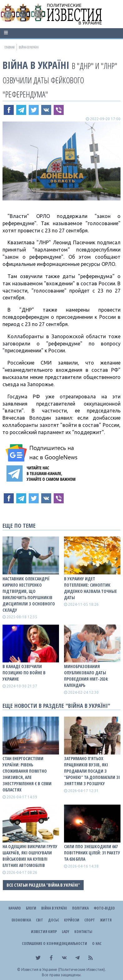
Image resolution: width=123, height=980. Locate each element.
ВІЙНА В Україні (36, 65)
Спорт (90, 920)
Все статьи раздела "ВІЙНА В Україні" (43, 885)
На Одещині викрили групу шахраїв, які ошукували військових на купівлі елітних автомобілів (30, 856)
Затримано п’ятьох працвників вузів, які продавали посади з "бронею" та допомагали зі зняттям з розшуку (92, 771)
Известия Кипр (44, 932)
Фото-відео (104, 908)
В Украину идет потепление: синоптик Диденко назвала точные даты (90, 588)
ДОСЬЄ (54, 920)
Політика (80, 908)
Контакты (83, 932)
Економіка (21, 920)
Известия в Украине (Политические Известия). (64, 970)
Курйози (72, 920)
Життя (106, 920)
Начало (15, 908)
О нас (97, 944)
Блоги (31, 908)
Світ (39, 920)
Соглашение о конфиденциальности (54, 944)
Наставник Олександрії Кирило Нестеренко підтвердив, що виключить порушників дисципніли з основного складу (29, 594)
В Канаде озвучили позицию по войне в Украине (24, 673)
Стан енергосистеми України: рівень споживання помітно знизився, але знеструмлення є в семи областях (27, 774)
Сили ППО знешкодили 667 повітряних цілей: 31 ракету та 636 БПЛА (92, 853)
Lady (66, 932)
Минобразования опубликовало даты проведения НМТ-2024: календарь (86, 676)
